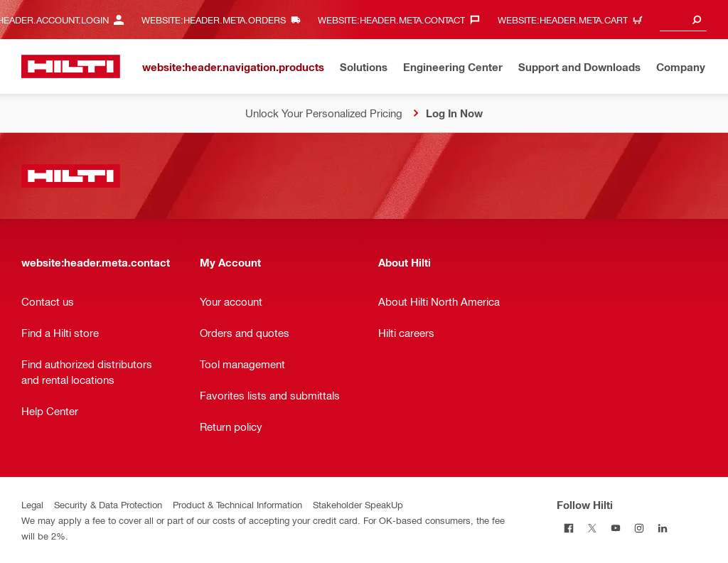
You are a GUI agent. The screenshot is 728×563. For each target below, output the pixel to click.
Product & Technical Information (237, 504)
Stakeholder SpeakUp (358, 504)
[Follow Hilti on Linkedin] (662, 528)
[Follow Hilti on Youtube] (615, 528)
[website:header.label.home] (71, 66)
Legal (32, 504)
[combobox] (683, 20)
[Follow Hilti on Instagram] (639, 528)
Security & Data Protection (108, 504)
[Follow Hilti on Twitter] (592, 528)
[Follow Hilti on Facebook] (568, 528)
